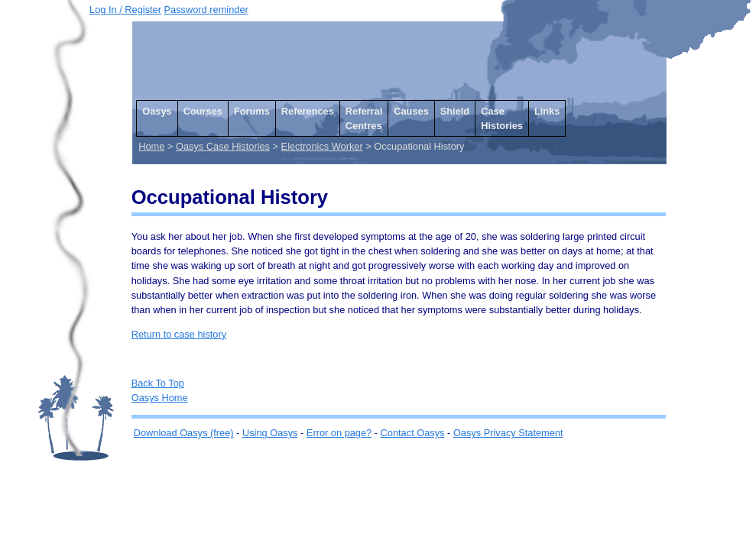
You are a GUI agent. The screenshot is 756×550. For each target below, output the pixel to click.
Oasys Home (160, 398)
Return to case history (179, 334)
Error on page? (339, 433)
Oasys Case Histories (223, 146)
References (308, 111)
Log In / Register (125, 10)
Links (547, 111)
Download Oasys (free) (184, 433)
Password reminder (206, 10)
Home (151, 146)
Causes (411, 111)
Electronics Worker (322, 146)
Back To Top (158, 383)
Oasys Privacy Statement (508, 433)
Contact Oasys (413, 433)
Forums (252, 111)
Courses (203, 111)
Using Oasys (270, 433)
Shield (455, 111)
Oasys (157, 111)
